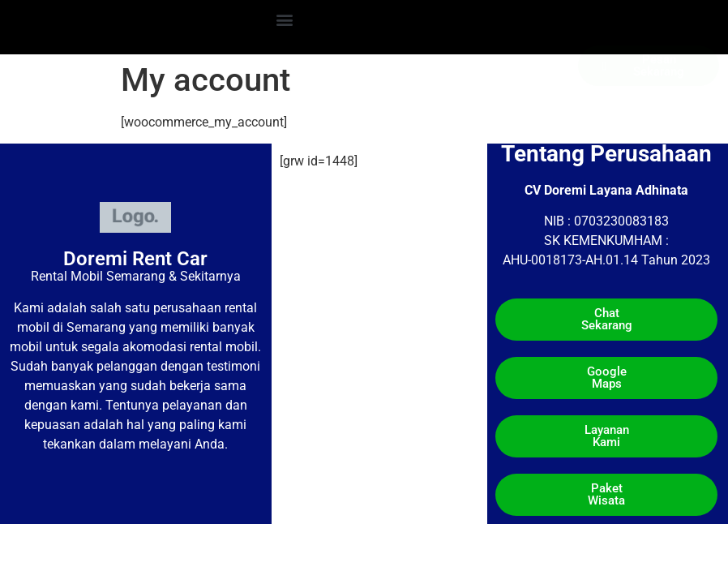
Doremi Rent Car (135, 259)
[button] (285, 19)
